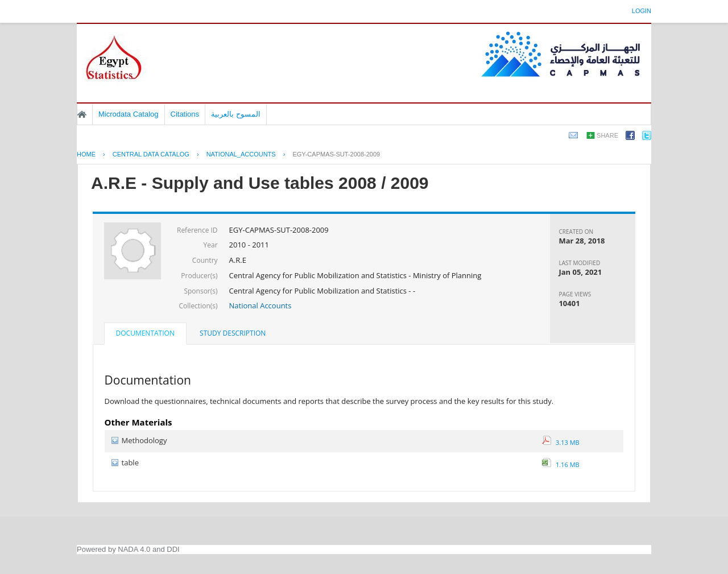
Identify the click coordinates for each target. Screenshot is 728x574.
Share (607, 135)
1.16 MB (561, 464)
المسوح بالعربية (236, 114)
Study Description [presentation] (233, 333)
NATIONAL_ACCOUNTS (241, 154)
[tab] (145, 335)
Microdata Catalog (129, 114)
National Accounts (260, 305)
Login (642, 11)
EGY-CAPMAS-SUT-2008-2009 (336, 154)
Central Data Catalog (151, 154)
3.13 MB (561, 442)
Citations (185, 114)
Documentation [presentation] (145, 333)
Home (82, 114)
